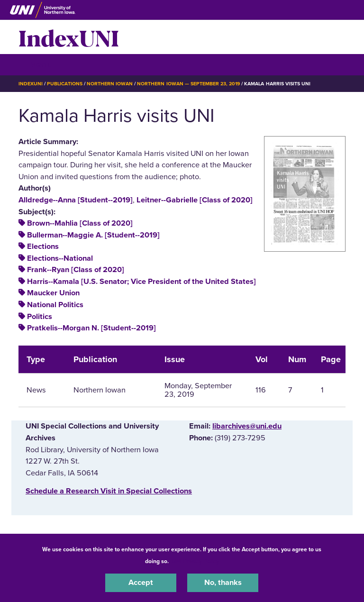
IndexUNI (69, 37)
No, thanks (223, 583)
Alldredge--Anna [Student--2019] (76, 200)
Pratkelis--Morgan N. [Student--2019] (91, 328)
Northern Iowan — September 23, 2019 (188, 84)
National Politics (55, 305)
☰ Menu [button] (35, 64)
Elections (43, 246)
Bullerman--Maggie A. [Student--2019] (93, 235)
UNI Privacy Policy (195, 561)
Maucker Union (53, 293)
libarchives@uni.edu (247, 426)
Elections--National (60, 258)
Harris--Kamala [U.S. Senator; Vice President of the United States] (141, 282)
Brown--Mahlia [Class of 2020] (80, 223)
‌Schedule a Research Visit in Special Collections (109, 491)
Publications (64, 84)
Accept (141, 583)
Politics (40, 317)
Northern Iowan (110, 84)
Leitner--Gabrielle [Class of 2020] (195, 200)
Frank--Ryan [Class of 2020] (76, 270)
